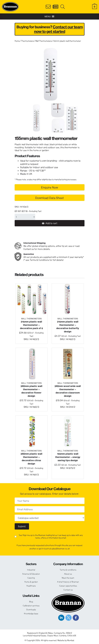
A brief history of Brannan (68, 582)
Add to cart (51, 223)
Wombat (71, 640)
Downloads (31, 610)
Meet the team (68, 578)
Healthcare (31, 586)
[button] (48, 16)
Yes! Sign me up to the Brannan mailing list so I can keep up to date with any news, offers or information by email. (51, 536)
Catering (31, 578)
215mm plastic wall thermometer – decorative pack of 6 (31, 325)
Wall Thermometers (44, 41)
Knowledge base (31, 614)
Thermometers (28, 41)
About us (68, 574)
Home (17, 41)
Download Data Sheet (50, 198)
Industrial (31, 570)
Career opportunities (68, 586)
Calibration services (31, 606)
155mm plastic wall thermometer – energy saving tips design (68, 457)
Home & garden (31, 582)
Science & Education (31, 574)
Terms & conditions (68, 570)
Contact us (68, 590)
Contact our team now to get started (58, 29)
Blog (31, 602)
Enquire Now (50, 187)
